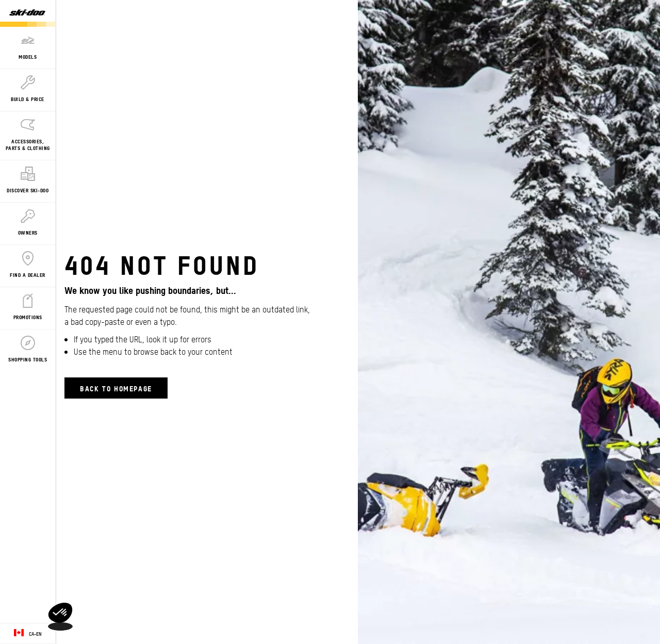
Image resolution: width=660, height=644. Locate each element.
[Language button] (28, 634)
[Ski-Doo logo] (27, 13)
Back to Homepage (116, 388)
